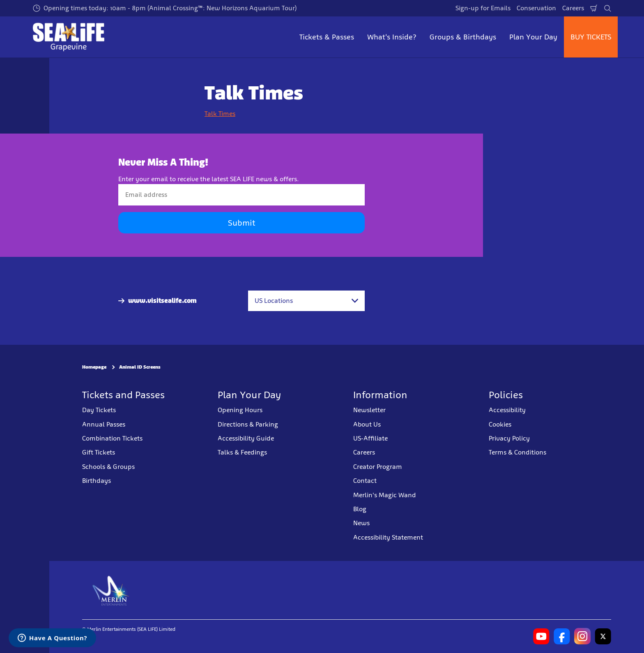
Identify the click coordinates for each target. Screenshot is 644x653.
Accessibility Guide (246, 438)
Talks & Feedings (242, 452)
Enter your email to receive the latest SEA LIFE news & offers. (209, 179)
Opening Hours (240, 410)
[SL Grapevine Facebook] (562, 636)
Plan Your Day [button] (533, 37)
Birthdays (97, 481)
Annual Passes (104, 424)
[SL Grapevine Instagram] (582, 636)
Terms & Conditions (517, 452)
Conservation (536, 8)
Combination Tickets (112, 438)
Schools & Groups (108, 467)
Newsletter (369, 410)
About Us (367, 424)
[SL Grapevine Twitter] (603, 636)
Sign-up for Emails (483, 8)
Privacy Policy (509, 438)
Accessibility (507, 410)
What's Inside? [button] (392, 37)
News (361, 523)
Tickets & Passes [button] (327, 37)
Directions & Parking (248, 424)
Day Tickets (99, 410)
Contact (365, 481)
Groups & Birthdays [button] (463, 37)
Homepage (94, 367)
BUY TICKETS (591, 37)
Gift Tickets (99, 452)
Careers (573, 8)
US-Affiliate (370, 438)
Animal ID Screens (140, 367)
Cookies (500, 424)
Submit (241, 223)
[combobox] (306, 301)
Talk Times (220, 114)
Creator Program (378, 467)
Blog (360, 509)
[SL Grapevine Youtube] (541, 636)
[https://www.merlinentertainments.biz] (111, 590)
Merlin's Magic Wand (385, 495)
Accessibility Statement (388, 537)
